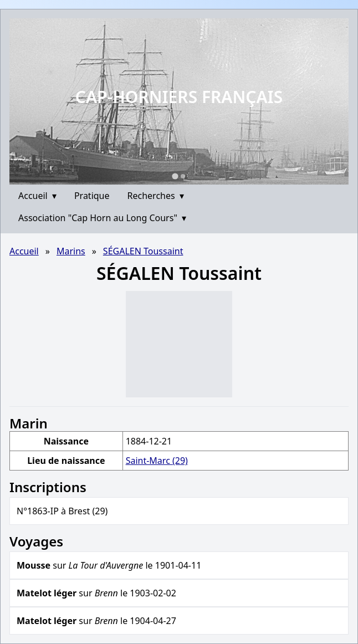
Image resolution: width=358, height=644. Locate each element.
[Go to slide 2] (183, 176)
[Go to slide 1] (175, 176)
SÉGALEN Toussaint (143, 251)
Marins (71, 251)
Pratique (92, 196)
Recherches (156, 196)
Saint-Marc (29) (157, 461)
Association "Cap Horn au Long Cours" (102, 218)
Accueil (37, 196)
